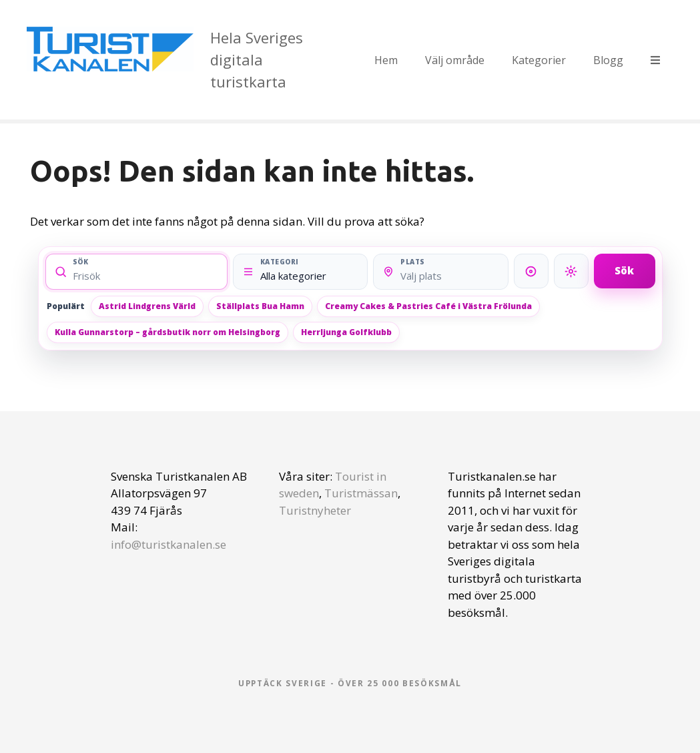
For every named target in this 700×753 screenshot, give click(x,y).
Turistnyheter (315, 510)
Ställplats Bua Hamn (260, 306)
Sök (624, 270)
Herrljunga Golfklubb (346, 332)
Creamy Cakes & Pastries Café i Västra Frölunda (428, 306)
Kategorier (539, 60)
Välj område (455, 60)
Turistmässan (361, 493)
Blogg (608, 60)
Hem (386, 60)
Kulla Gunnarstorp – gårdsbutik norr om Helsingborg (167, 332)
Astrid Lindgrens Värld (147, 306)
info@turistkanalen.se (168, 544)
